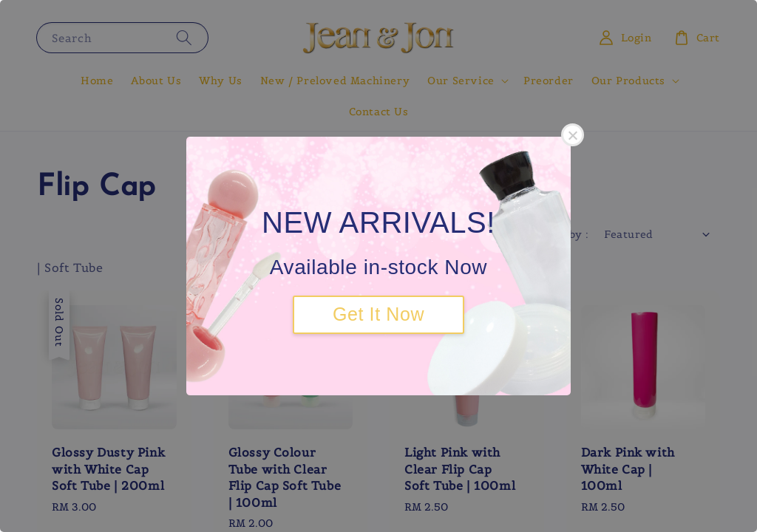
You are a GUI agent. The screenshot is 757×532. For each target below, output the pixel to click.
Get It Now (378, 314)
